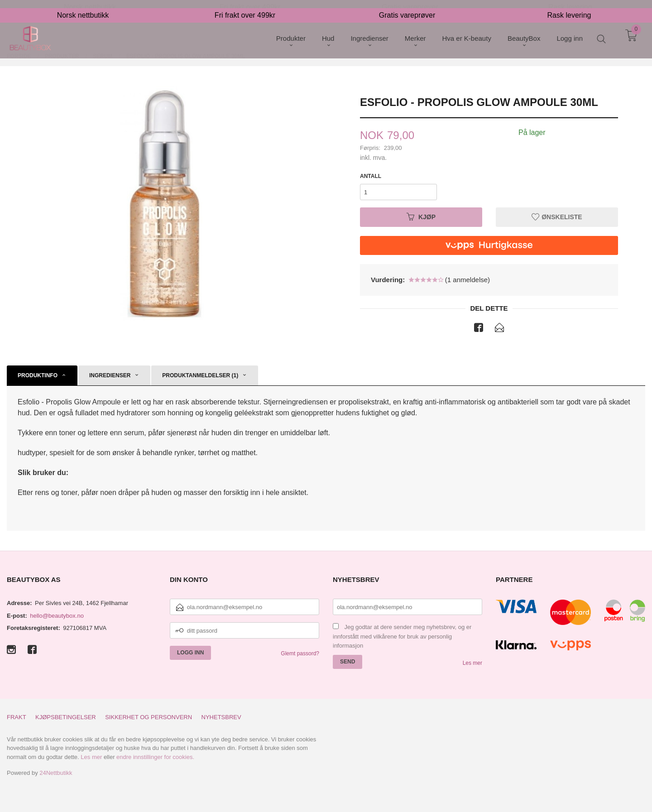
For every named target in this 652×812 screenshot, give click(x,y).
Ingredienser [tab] (110, 375)
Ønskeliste (557, 217)
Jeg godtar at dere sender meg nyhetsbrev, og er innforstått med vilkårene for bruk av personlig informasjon (402, 636)
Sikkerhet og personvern (149, 717)
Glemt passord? (300, 653)
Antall (371, 176)
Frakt (17, 717)
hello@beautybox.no (57, 616)
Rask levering (569, 7)
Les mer (472, 663)
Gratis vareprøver (407, 7)
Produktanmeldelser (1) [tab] (200, 375)
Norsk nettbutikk (83, 7)
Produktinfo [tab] (38, 375)
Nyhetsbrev (221, 717)
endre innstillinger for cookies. (155, 757)
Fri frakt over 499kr (245, 7)
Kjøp (421, 217)
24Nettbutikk (56, 773)
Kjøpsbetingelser (66, 717)
